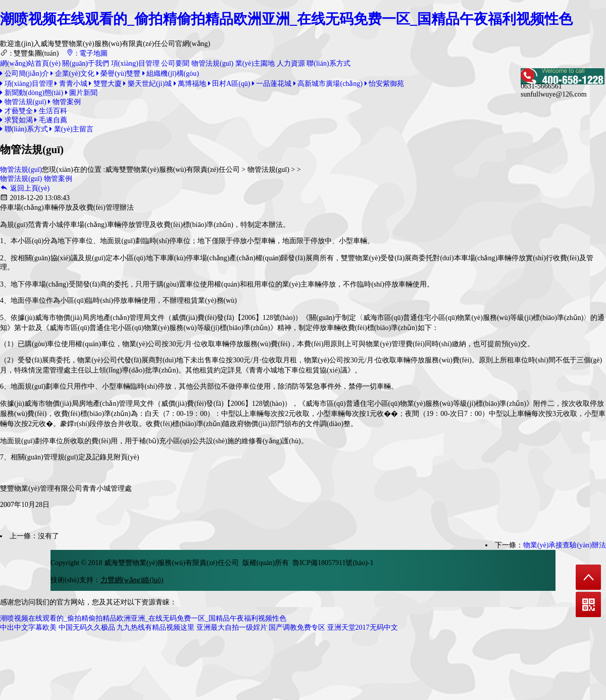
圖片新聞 (82, 93)
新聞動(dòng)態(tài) (32, 93)
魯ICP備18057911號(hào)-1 (333, 563)
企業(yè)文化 (72, 74)
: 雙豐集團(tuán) (29, 53)
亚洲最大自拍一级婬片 (232, 627)
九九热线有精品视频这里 (156, 627)
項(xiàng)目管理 (135, 63)
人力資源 (291, 63)
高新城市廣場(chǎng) (328, 84)
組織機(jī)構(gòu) (171, 74)
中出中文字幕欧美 (28, 627)
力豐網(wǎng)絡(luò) (132, 580)
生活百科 (51, 111)
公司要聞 (175, 63)
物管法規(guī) (212, 63)
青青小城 (71, 84)
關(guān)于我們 (86, 63)
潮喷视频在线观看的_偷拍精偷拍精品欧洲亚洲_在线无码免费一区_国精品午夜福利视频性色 (286, 19)
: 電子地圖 (87, 53)
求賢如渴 (16, 120)
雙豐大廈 (105, 84)
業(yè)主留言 (71, 129)
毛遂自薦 (51, 120)
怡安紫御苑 (385, 84)
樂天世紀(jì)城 (147, 84)
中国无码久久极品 (87, 627)
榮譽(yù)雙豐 (119, 74)
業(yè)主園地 (255, 63)
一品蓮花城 (272, 84)
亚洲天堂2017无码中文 (363, 627)
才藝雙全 (16, 111)
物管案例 (64, 102)
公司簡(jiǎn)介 (24, 74)
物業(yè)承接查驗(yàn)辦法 (565, 545)
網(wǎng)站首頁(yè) (30, 63)
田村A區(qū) (229, 84)
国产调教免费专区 (297, 627)
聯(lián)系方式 (328, 63)
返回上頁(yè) (25, 188)
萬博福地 (190, 84)
